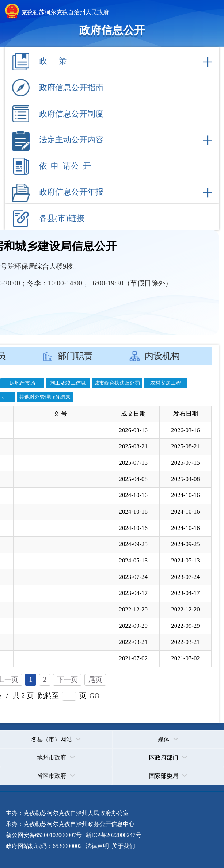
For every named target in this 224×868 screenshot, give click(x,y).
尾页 (95, 679)
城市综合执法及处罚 (117, 383)
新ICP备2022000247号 (113, 835)
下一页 (67, 679)
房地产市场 (22, 383)
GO (95, 696)
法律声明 (97, 846)
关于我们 (123, 846)
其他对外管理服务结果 (45, 397)
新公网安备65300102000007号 (44, 835)
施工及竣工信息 (68, 383)
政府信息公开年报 (71, 192)
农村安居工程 (166, 383)
